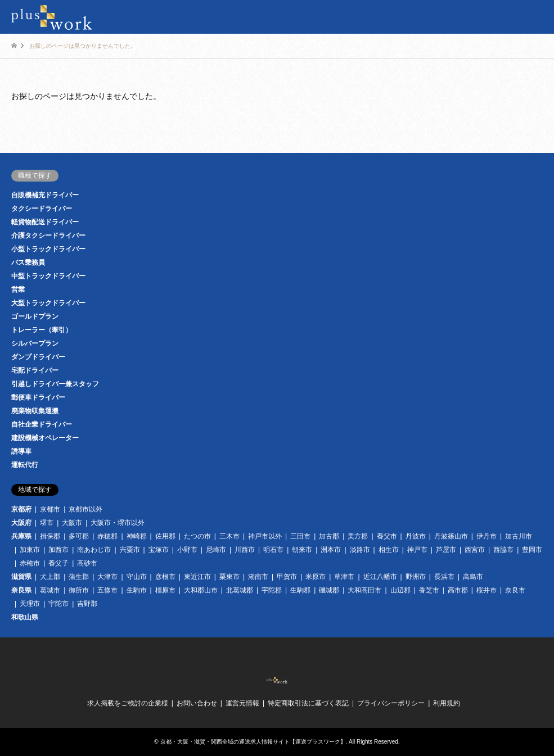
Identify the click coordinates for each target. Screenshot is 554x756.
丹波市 (416, 536)
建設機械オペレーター (45, 438)
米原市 (316, 577)
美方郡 (358, 536)
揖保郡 (50, 536)
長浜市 (444, 577)
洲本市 (331, 550)
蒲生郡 (79, 577)
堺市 (47, 523)
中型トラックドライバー (48, 276)
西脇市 (503, 550)
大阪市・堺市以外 (118, 523)
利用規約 (447, 703)
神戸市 (417, 550)
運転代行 (25, 465)
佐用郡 (165, 536)
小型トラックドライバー (48, 249)
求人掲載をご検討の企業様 (128, 703)
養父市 (387, 536)
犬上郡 (50, 577)
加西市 (58, 550)
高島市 (473, 577)
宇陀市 (58, 604)
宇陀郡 (272, 590)
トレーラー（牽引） (42, 330)
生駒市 (137, 590)
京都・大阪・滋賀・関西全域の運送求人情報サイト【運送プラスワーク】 (253, 742)
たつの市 (197, 536)
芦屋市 (446, 550)
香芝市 (429, 590)
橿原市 (165, 590)
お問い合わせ (197, 703)
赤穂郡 (107, 536)
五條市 (107, 590)
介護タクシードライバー (48, 236)
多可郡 (79, 536)
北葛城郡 (240, 590)
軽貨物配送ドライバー (45, 222)
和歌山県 (25, 617)
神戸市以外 (265, 536)
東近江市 (197, 577)
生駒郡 (300, 590)
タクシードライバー (42, 209)
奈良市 (515, 590)
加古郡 (329, 536)
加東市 (30, 550)
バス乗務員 (28, 262)
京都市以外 (85, 509)
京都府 (21, 509)
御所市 (79, 590)
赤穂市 (30, 563)
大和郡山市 (201, 590)
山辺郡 (400, 590)
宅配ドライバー (35, 370)
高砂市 (87, 563)
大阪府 (21, 523)
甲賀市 (287, 577)
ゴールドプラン (35, 316)
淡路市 (360, 550)
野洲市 (416, 577)
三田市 (300, 536)
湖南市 (258, 577)
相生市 (389, 550)
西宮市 (475, 550)
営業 (18, 289)
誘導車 (21, 451)
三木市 (229, 536)
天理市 (30, 604)
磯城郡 (329, 590)
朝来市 (302, 550)
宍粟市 (130, 550)
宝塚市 (159, 550)
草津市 (344, 577)
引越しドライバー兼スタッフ (55, 384)
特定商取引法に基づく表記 (308, 703)
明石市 (273, 550)
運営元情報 (242, 703)
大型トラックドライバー (48, 303)
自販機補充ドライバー (45, 195)
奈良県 (21, 590)
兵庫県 (21, 536)
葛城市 (50, 590)
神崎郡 (137, 536)
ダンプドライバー (38, 357)
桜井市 (487, 590)
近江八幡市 (380, 577)
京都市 (50, 509)
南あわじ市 (94, 550)
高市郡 (458, 590)
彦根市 (165, 577)
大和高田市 (364, 590)
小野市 (187, 550)
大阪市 (72, 523)
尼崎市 (216, 550)
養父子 (58, 563)
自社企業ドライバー (42, 424)
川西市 (245, 550)
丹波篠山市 (451, 536)
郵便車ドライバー (38, 397)
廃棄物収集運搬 (35, 411)
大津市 (107, 577)
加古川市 (519, 536)
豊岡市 (532, 550)
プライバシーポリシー (391, 703)
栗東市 (229, 577)
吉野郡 (87, 604)
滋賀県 (21, 577)
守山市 (137, 577)
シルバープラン (35, 343)
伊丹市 (487, 536)
